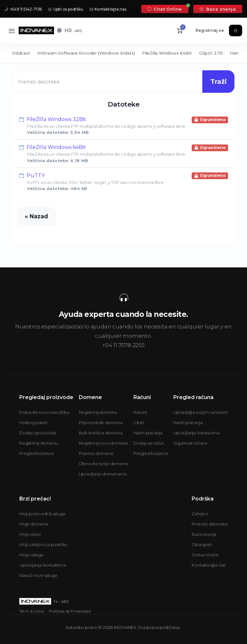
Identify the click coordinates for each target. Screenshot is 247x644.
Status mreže (205, 555)
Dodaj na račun (149, 443)
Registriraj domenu (38, 443)
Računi (140, 412)
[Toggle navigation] (12, 31)
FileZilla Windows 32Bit (123, 126)
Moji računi (30, 534)
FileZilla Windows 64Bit (167, 53)
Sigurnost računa (190, 443)
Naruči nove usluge (38, 575)
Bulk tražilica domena (101, 433)
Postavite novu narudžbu (44, 412)
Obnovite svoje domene (104, 464)
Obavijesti (202, 544)
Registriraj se (210, 30)
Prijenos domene (96, 453)
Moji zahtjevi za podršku (43, 544)
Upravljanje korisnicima (196, 433)
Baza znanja (218, 9)
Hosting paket (33, 422)
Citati (139, 422)
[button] (70, 30)
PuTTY (123, 182)
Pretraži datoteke (210, 524)
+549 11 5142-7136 (23, 9)
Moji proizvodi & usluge (42, 514)
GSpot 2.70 (211, 53)
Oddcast (21, 53)
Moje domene (34, 524)
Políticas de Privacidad (70, 611)
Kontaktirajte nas (108, 9)
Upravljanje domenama (103, 474)
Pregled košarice (37, 453)
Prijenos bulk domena (101, 422)
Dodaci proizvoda (38, 433)
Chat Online (165, 9)
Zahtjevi (200, 514)
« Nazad (36, 216)
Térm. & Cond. (32, 611)
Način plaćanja (148, 433)
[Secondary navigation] (123, 54)
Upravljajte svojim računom (201, 412)
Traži (219, 82)
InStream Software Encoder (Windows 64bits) (86, 53)
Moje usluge (32, 555)
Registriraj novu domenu (103, 443)
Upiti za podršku (66, 9)
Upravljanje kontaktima (43, 565)
